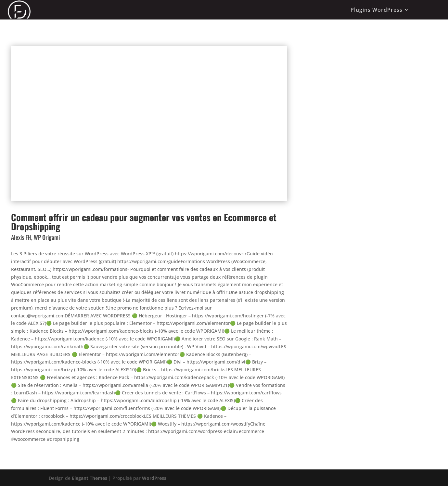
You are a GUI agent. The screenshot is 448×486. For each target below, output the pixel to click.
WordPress (154, 478)
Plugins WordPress (377, 10)
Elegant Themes (90, 478)
